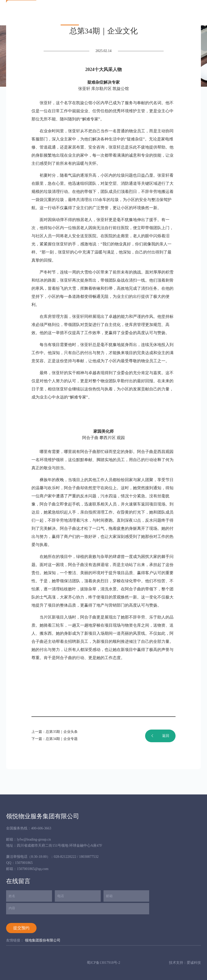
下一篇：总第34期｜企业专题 (55, 739)
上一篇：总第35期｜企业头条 (55, 732)
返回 (160, 736)
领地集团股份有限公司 (43, 940)
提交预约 (21, 928)
